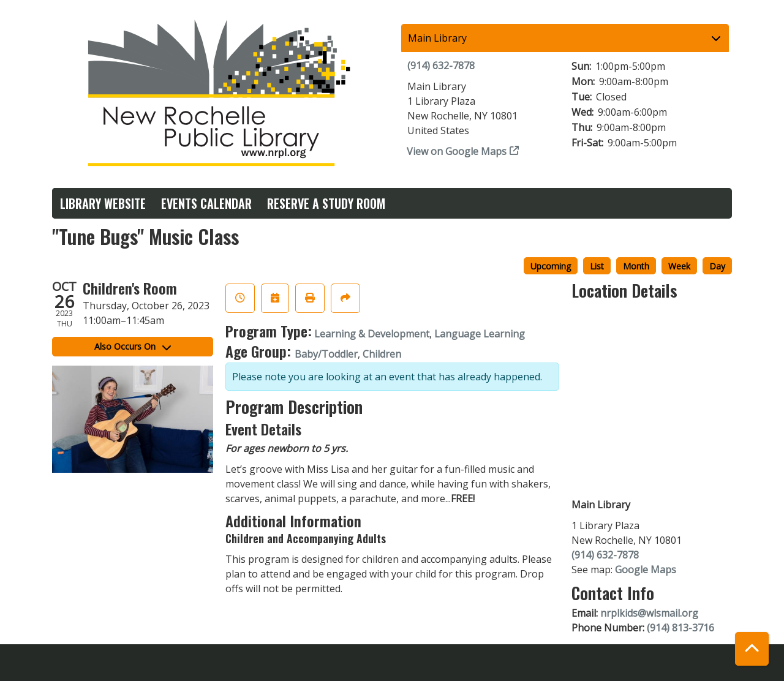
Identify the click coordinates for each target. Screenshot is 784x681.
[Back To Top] (752, 649)
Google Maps (646, 570)
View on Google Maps (457, 151)
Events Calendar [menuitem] (206, 203)
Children (382, 354)
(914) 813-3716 (680, 628)
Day (717, 266)
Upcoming (551, 266)
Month (636, 266)
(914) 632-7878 (441, 66)
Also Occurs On (133, 346)
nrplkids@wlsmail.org (649, 613)
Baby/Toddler (326, 354)
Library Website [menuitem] (103, 203)
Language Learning (480, 334)
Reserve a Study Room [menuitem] (326, 203)
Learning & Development (372, 334)
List (597, 266)
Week (679, 266)
